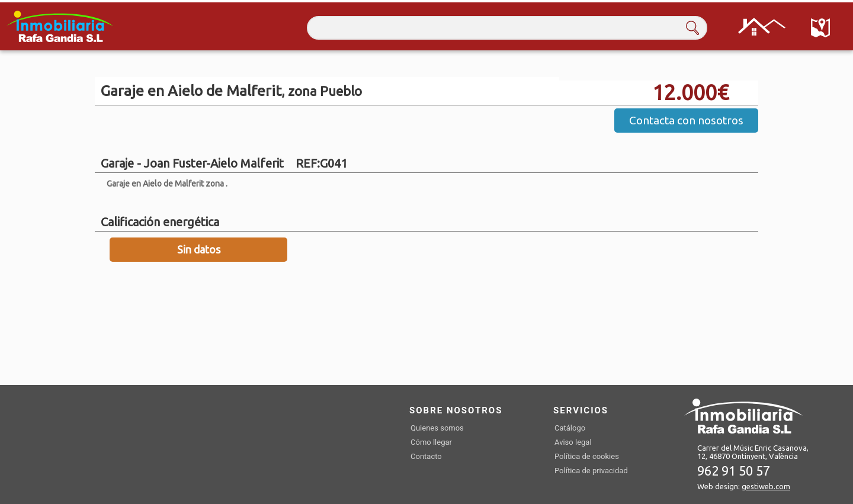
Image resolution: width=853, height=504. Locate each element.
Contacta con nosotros (686, 120)
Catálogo (570, 428)
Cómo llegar (431, 442)
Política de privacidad (591, 471)
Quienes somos (437, 428)
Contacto (426, 456)
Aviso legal (573, 442)
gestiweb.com (766, 486)
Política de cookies (587, 456)
